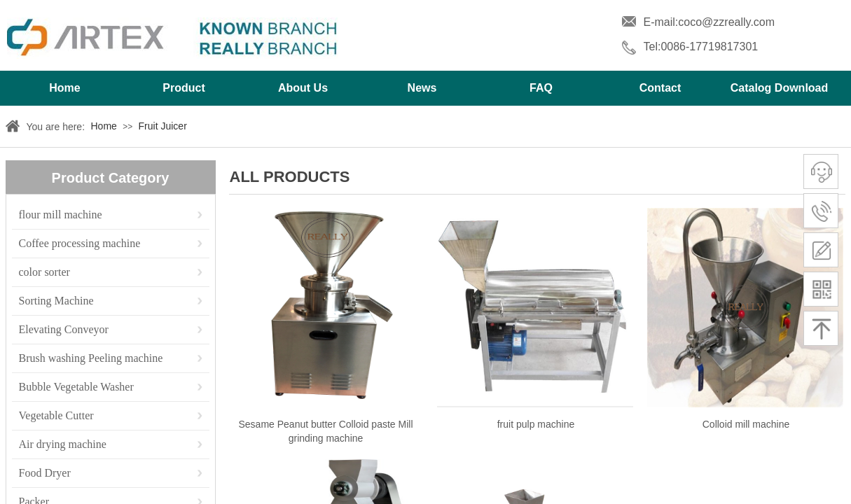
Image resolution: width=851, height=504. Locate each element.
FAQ (541, 88)
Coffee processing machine (80, 243)
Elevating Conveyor (64, 329)
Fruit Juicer (163, 126)
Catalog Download (780, 88)
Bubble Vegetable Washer (76, 387)
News (422, 88)
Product (184, 88)
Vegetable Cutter (56, 415)
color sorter (44, 272)
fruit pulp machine (536, 424)
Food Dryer (45, 473)
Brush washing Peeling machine (91, 358)
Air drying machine (63, 444)
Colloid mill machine (746, 424)
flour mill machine (61, 215)
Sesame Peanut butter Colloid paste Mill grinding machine (325, 431)
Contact (660, 88)
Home (64, 88)
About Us (303, 88)
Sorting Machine (56, 301)
